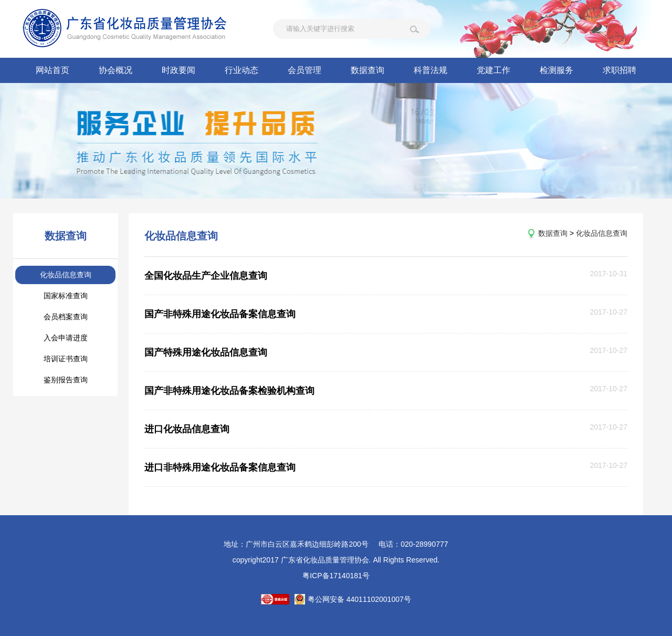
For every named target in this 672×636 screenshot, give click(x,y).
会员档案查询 (66, 317)
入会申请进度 (66, 338)
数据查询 (367, 70)
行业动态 (241, 70)
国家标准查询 (66, 296)
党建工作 (493, 70)
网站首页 (52, 70)
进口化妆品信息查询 (187, 429)
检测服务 (556, 70)
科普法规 (430, 70)
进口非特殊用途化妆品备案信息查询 (220, 467)
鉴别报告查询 (66, 380)
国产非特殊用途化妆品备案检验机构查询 (229, 391)
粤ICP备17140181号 (336, 576)
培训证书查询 (66, 359)
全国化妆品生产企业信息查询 (206, 276)
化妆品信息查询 (66, 275)
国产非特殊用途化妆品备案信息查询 (220, 314)
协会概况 (115, 70)
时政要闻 (178, 70)
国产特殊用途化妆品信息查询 (206, 352)
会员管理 (304, 70)
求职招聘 (619, 70)
